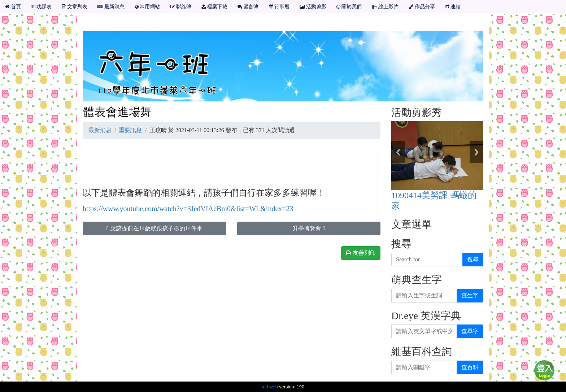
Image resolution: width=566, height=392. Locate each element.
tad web (270, 387)
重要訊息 (130, 130)
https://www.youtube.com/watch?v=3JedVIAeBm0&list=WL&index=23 (188, 209)
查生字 (470, 295)
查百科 (470, 367)
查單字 (470, 331)
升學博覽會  (309, 228)
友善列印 (361, 253)
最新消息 (100, 130)
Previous (398, 152)
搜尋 (473, 259)
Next (476, 152)
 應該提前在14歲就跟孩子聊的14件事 (154, 228)
